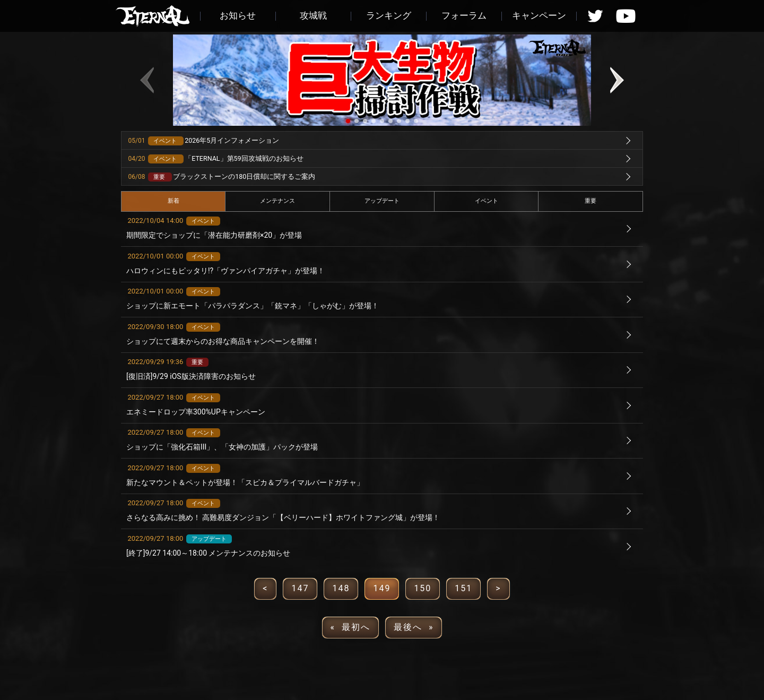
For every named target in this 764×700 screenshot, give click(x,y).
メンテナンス (277, 201)
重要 (591, 201)
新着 (173, 201)
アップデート (382, 201)
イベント (487, 201)
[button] (348, 121)
